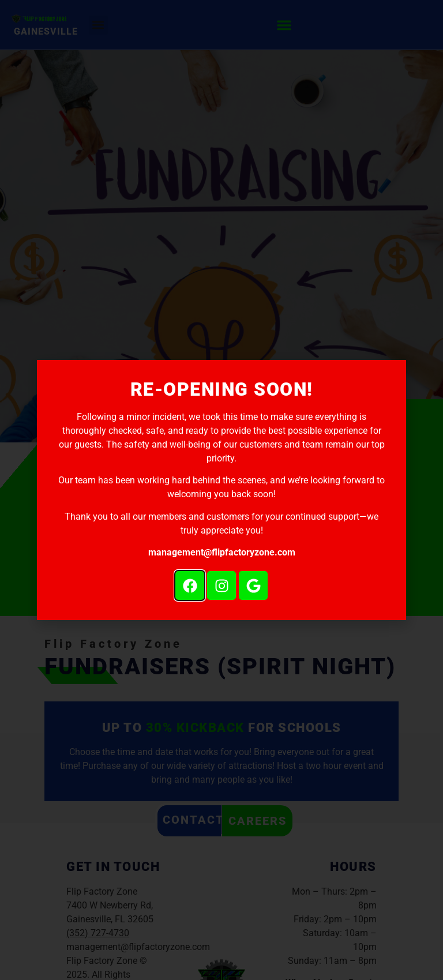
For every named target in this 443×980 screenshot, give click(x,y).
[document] (221, 490)
